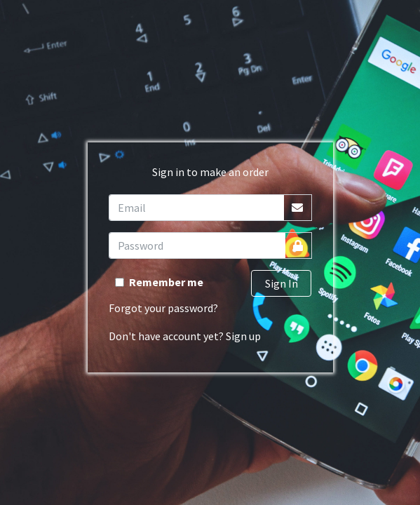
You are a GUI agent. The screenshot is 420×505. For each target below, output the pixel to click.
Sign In (282, 283)
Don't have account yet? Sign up (185, 336)
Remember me (166, 282)
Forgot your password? (163, 308)
